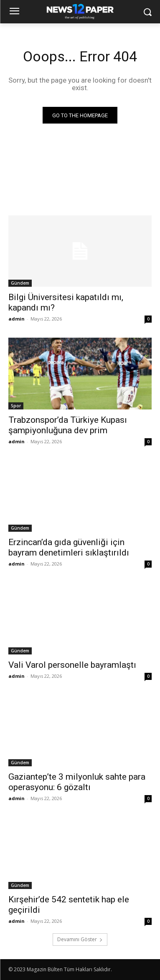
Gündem (20, 283)
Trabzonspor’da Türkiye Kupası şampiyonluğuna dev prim (68, 425)
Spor (16, 406)
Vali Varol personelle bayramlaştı (72, 665)
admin (17, 319)
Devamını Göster (80, 939)
